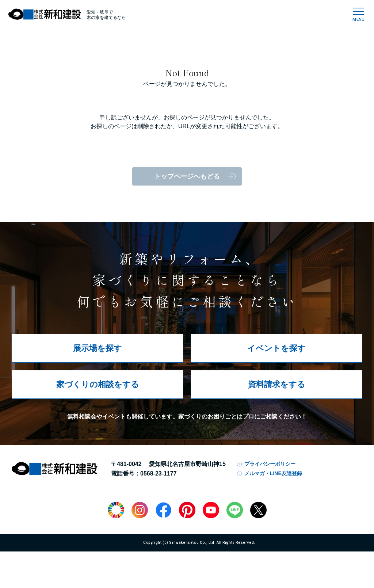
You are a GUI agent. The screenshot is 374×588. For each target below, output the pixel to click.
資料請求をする (277, 384)
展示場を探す (98, 348)
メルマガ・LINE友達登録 (273, 473)
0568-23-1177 (159, 474)
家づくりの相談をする (98, 384)
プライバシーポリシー (270, 464)
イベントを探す (276, 348)
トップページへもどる (187, 176)
